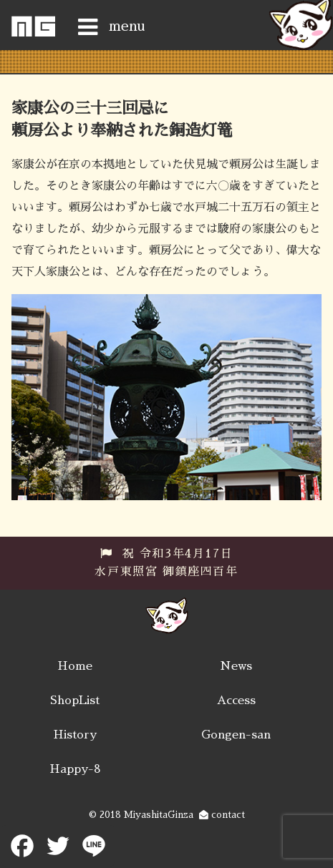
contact (222, 815)
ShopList (75, 701)
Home (75, 666)
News (236, 666)
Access (236, 701)
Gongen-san (236, 735)
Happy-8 (75, 769)
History (75, 735)
